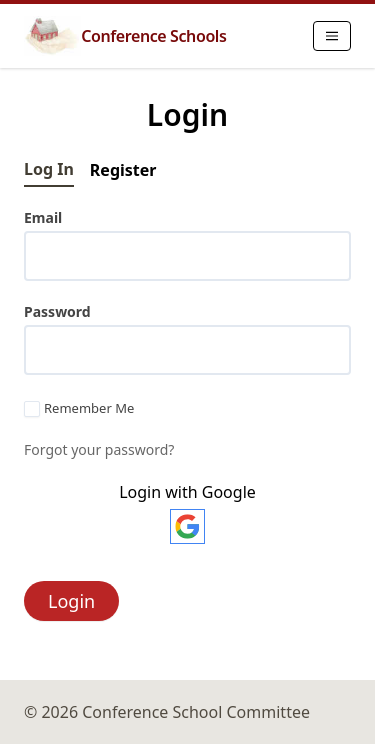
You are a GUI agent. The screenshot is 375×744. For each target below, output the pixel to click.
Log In (49, 169)
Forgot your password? (99, 449)
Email (43, 217)
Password (57, 311)
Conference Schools (125, 36)
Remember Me (79, 409)
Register (123, 170)
